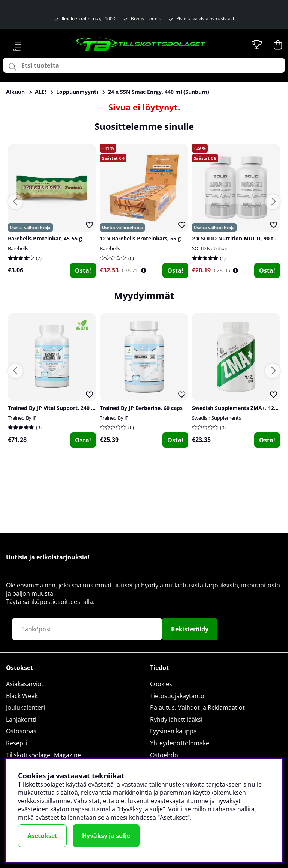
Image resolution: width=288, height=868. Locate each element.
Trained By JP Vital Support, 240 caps (55, 408)
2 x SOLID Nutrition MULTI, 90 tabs (237, 238)
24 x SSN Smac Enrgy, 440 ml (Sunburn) (159, 92)
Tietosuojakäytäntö (177, 696)
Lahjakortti (21, 719)
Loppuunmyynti (77, 92)
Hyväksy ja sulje (106, 836)
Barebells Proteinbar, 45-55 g (45, 238)
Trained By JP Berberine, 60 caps (141, 408)
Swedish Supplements (217, 418)
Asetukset (42, 836)
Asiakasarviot (25, 684)
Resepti (16, 743)
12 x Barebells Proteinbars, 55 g (140, 238)
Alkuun (15, 92)
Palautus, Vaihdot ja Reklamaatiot (197, 707)
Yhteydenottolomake (180, 743)
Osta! (83, 270)
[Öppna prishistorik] (144, 270)
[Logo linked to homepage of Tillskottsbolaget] (141, 45)
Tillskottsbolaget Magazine (43, 755)
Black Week (22, 696)
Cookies (161, 684)
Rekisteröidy (190, 629)
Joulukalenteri (25, 707)
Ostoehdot (165, 755)
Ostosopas (21, 731)
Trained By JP (22, 418)
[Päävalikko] (18, 45)
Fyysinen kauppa (173, 731)
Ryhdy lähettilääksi (176, 719)
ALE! (40, 92)
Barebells (18, 248)
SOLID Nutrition (210, 248)
